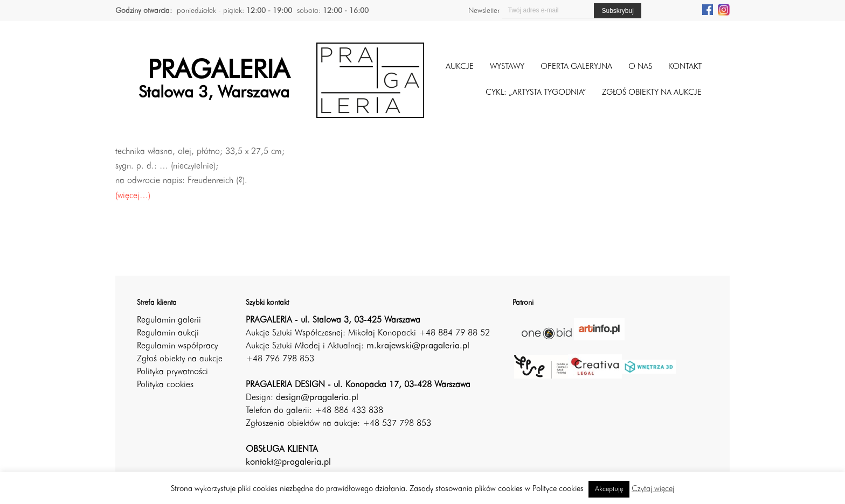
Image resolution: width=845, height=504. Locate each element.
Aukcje (460, 67)
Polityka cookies (165, 385)
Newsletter (484, 11)
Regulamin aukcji (168, 333)
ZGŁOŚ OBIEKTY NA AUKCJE (652, 93)
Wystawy (507, 67)
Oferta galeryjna (576, 67)
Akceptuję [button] (609, 489)
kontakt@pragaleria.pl (288, 463)
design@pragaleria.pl (317, 398)
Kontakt (685, 67)
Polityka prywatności (172, 372)
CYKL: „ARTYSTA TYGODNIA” (536, 93)
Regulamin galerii (169, 320)
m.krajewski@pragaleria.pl (418, 346)
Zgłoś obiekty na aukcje (180, 359)
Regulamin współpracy (177, 346)
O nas (640, 67)
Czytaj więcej (653, 489)
